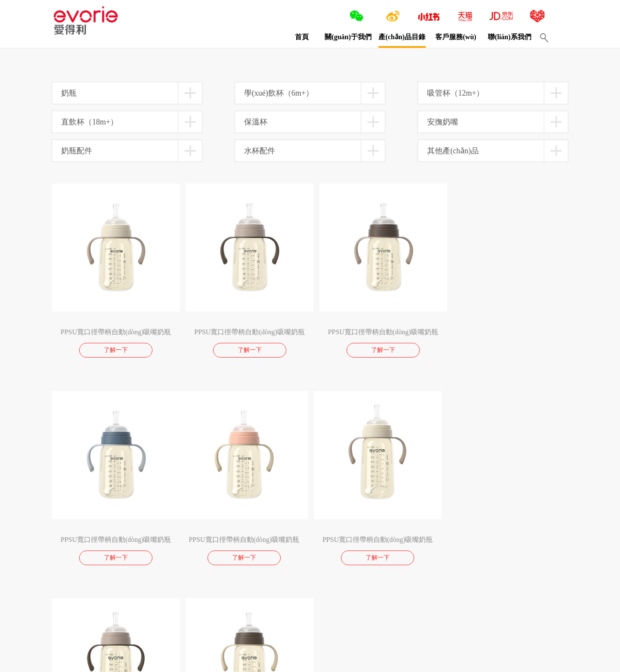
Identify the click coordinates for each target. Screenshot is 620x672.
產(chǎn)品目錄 (395, 37)
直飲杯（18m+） (90, 122)
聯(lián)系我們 (502, 37)
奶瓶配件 (77, 151)
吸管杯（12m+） (456, 93)
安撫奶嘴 (443, 122)
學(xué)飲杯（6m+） (279, 93)
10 (120, 606)
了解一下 (114, 347)
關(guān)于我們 (341, 37)
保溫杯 (256, 122)
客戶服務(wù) (449, 37)
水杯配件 (260, 151)
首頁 (295, 37)
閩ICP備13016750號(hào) (201, 661)
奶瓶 (69, 93)
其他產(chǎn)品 (453, 151)
